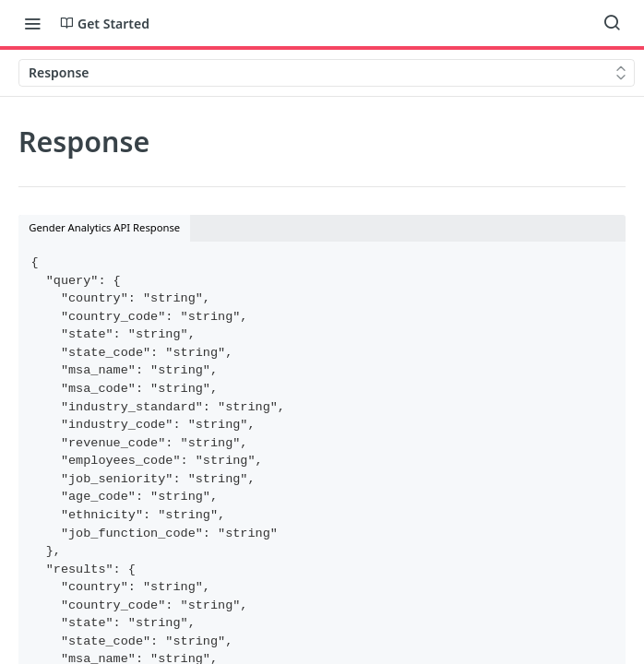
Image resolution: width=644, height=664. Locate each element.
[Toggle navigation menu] (32, 23)
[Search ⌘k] (612, 23)
